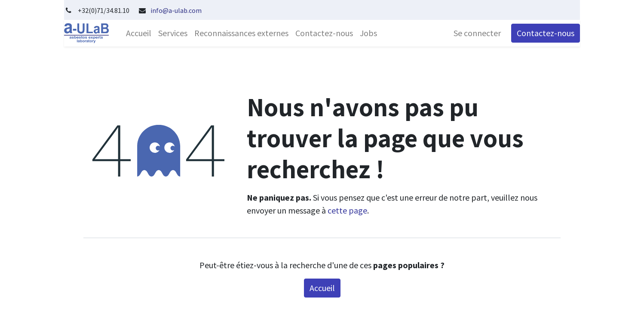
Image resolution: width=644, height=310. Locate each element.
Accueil (322, 288)
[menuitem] (139, 33)
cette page (347, 210)
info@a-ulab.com (176, 10)
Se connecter (477, 33)
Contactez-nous (546, 33)
